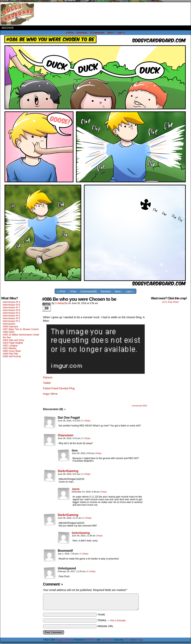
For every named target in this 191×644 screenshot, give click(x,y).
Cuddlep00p (61, 303)
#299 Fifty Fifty (10, 354)
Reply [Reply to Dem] (99, 453)
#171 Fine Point (170, 302)
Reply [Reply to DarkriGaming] (88, 474)
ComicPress (107, 640)
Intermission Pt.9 (11, 302)
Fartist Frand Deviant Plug (59, 388)
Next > (111, 33)
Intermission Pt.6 (11, 310)
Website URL (105, 626)
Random (106, 291)
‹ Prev (73, 291)
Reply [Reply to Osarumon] (88, 438)
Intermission (9, 324)
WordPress (91, 640)
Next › (118, 291)
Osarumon (66, 435)
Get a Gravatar (118, 620)
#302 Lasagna (10, 346)
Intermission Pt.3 (11, 318)
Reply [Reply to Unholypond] (93, 571)
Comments (97, 33)
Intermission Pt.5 (11, 313)
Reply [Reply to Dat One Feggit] (88, 421)
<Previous (82, 33)
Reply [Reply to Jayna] (104, 492)
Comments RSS (139, 406)
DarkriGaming (68, 471)
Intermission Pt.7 (11, 308)
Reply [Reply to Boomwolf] (86, 554)
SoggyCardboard (18, 14)
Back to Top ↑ (138, 640)
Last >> (121, 33)
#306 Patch (9, 332)
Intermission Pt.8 (11, 305)
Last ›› (130, 291)
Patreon (48, 377)
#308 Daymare (10, 327)
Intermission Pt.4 (11, 316)
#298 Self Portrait (12, 356)
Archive (8, 28)
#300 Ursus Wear (12, 351)
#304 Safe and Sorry (13, 340)
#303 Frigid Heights (13, 343)
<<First (70, 33)
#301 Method (10, 348)
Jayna (76, 489)
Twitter (47, 383)
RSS (127, 640)
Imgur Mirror (50, 394)
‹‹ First (61, 291)
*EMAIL (112, 620)
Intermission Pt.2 (11, 321)
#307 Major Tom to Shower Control (21, 329)
